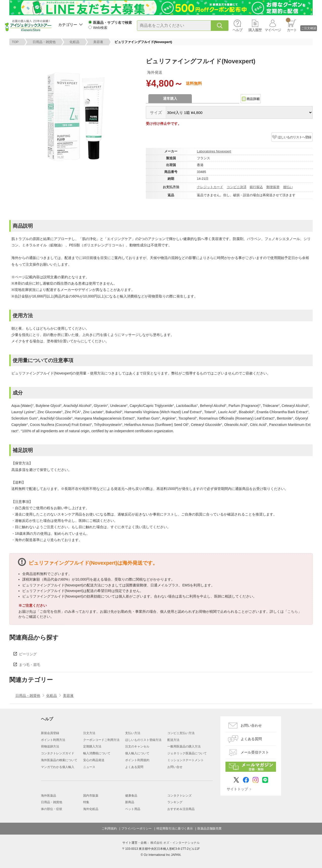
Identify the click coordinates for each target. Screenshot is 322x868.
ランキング (175, 802)
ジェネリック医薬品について (187, 753)
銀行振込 (256, 187)
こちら (293, 611)
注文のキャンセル (137, 746)
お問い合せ (175, 767)
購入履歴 (255, 30)
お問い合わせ (251, 725)
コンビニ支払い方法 (181, 733)
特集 (86, 802)
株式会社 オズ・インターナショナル (175, 843)
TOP (15, 42)
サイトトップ (237, 789)
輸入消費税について (97, 753)
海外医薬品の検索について (59, 760)
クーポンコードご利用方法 (101, 740)
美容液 (98, 42)
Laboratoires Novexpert (214, 151)
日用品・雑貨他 (44, 42)
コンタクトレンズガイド (58, 753)
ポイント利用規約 (137, 760)
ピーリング (28, 654)
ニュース (89, 767)
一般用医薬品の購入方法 (184, 746)
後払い (288, 187)
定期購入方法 (92, 746)
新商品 (130, 802)
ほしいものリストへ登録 (294, 137)
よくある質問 (134, 767)
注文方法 (89, 733)
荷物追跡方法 (50, 746)
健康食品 (131, 796)
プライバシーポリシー (136, 828)
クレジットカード (210, 187)
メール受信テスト (255, 752)
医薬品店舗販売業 (210, 828)
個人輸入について (137, 753)
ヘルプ (237, 30)
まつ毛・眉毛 (30, 665)
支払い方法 (133, 733)
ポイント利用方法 (53, 740)
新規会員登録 (50, 733)
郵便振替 (273, 187)
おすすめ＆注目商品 (181, 809)
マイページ (273, 30)
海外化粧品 (91, 809)
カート (291, 25)
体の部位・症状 (52, 809)
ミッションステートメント (186, 760)
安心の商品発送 (94, 760)
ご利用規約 (109, 828)
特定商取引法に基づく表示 (175, 828)
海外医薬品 (49, 796)
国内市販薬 (91, 796)
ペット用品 (133, 809)
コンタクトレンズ (179, 796)
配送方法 (173, 740)
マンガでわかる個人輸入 (58, 767)
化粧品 (74, 42)
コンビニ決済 (237, 187)
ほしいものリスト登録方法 (143, 740)
